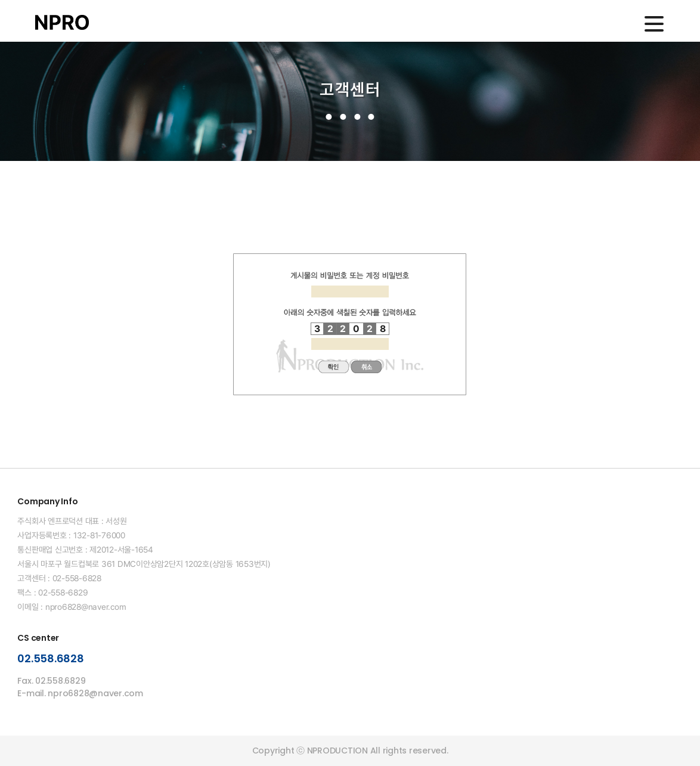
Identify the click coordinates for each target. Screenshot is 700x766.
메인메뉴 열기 (654, 24)
